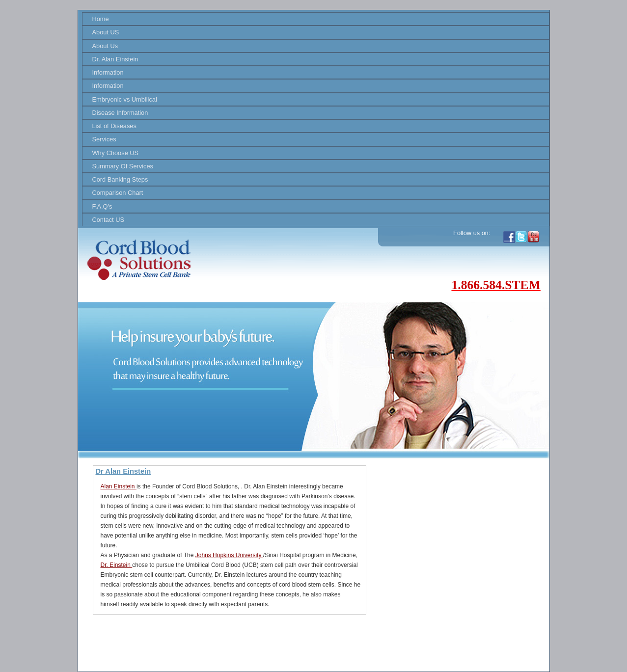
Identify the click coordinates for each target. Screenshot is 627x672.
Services (104, 139)
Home (101, 19)
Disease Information (120, 113)
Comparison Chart (118, 193)
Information (108, 72)
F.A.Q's (102, 206)
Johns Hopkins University (229, 555)
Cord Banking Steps (120, 179)
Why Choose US (116, 153)
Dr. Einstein (117, 565)
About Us (105, 46)
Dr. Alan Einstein (115, 59)
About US (106, 32)
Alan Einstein (119, 486)
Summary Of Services (123, 166)
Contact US (108, 220)
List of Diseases (114, 126)
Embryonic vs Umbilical (125, 99)
